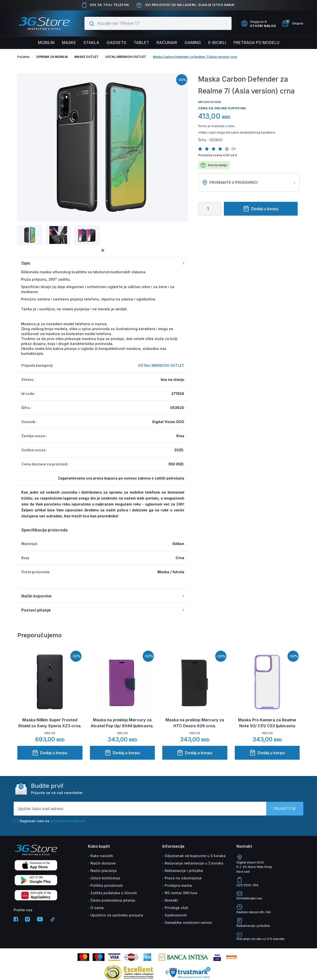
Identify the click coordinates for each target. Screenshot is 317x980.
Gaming (193, 43)
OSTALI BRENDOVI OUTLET (126, 57)
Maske (69, 43)
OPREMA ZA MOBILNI (52, 57)
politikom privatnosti (68, 821)
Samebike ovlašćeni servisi (188, 923)
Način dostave (103, 863)
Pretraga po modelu (256, 43)
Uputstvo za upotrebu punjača (117, 915)
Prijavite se (285, 809)
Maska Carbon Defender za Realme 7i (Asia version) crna (195, 57)
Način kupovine (103, 596)
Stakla (91, 43)
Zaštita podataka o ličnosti (114, 893)
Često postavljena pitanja (113, 900)
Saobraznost (176, 915)
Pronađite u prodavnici (249, 182)
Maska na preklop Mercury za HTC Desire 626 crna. (195, 723)
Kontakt (171, 900)
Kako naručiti (102, 856)
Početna (23, 57)
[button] (201, 149)
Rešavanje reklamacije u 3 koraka (194, 863)
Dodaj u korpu (261, 209)
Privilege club (176, 908)
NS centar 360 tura (181, 893)
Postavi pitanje (103, 610)
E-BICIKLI (217, 43)
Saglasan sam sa (50, 821)
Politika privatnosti (107, 885)
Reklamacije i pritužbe (184, 871)
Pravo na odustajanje (183, 878)
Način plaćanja (104, 871)
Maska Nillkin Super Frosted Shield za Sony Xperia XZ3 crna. (50, 723)
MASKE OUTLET (86, 57)
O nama (97, 908)
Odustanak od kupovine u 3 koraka (195, 856)
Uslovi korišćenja (105, 878)
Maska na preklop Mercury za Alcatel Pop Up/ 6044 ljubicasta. (122, 723)
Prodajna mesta (178, 885)
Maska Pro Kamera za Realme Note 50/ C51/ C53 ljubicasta (267, 723)
